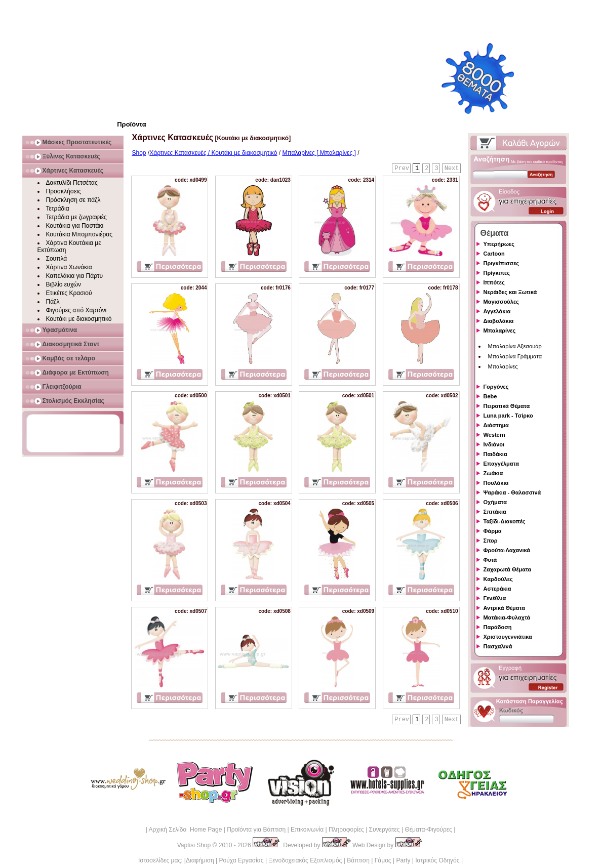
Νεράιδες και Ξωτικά (510, 292)
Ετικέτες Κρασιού (69, 293)
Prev (402, 169)
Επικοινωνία (307, 830)
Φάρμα (493, 531)
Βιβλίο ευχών (64, 284)
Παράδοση (498, 627)
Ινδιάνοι (494, 444)
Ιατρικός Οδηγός (437, 860)
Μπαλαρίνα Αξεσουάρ (515, 346)
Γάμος (383, 860)
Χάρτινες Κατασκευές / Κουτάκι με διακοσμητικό (213, 153)
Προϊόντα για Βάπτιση (256, 830)
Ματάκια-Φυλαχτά (507, 617)
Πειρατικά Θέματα (507, 406)
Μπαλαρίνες (500, 330)
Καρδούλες (498, 579)
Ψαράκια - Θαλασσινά (512, 492)
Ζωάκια (493, 473)
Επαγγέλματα (501, 464)
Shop (139, 153)
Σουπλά (57, 259)
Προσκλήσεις (64, 191)
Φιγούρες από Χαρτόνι (76, 310)
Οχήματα (495, 502)
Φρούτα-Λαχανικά (507, 550)
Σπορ (491, 541)
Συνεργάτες (385, 830)
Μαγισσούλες (501, 302)
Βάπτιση (358, 860)
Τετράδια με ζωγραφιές (76, 217)
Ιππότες (494, 282)
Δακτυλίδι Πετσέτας (72, 183)
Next (452, 169)
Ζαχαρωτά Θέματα (508, 569)
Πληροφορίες (346, 830)
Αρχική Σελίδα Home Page (185, 830)
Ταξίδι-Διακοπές (505, 521)
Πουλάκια (496, 483)
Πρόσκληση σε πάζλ (73, 200)
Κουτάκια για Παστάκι (75, 226)
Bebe (490, 396)
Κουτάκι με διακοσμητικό (79, 319)
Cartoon (494, 254)
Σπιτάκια (495, 512)
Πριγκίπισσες (502, 263)
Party (403, 860)
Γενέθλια (495, 598)
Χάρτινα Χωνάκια (69, 267)
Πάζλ (53, 302)
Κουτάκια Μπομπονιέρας (79, 234)
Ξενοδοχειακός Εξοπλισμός (305, 860)
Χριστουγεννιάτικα (508, 637)
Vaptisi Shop (194, 845)
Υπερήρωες (499, 244)
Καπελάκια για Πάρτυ (75, 276)
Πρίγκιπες (497, 273)
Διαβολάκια (499, 321)
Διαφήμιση (200, 860)
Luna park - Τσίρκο (508, 416)
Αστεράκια (497, 589)
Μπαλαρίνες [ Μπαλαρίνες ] (319, 153)
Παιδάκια (495, 454)
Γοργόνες (496, 387)
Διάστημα (496, 425)
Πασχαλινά (498, 646)
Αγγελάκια (497, 311)
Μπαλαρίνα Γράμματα (515, 356)
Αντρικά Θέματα (504, 608)
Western (494, 435)
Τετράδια (58, 209)
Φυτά (490, 560)
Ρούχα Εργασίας (242, 860)
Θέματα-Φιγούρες (428, 830)
